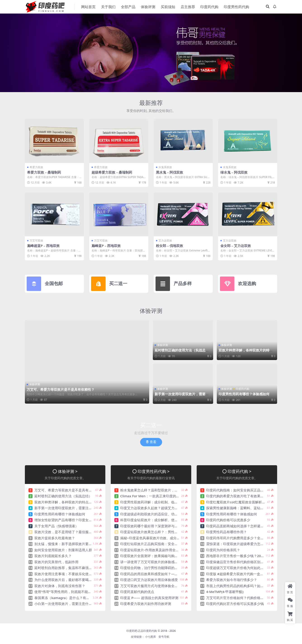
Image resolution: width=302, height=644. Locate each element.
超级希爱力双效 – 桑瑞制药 (112, 172)
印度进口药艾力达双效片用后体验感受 (149, 579)
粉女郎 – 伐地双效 (170, 246)
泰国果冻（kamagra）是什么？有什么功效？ (69, 597)
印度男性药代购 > (154, 471)
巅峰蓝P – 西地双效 (106, 246)
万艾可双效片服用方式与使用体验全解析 (151, 585)
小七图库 (151, 636)
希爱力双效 (36, 167)
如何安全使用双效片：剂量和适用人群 (63, 549)
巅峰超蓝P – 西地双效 (44, 246)
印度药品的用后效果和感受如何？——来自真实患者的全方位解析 (169, 573)
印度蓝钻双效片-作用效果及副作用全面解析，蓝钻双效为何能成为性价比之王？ (180, 549)
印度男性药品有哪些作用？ (226, 532)
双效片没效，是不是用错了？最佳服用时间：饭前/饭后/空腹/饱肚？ (85, 532)
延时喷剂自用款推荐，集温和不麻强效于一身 (68, 567)
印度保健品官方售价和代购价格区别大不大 (238, 561)
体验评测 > (68, 471)
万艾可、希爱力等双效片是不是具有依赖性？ (61, 389)
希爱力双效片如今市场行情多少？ (232, 579)
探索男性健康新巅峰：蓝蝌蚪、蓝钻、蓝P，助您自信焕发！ (251, 508)
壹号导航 (164, 636)
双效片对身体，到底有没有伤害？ (60, 585)
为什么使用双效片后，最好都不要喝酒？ (65, 579)
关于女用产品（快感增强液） (56, 525)
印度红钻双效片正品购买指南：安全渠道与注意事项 (159, 544)
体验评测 (151, 310)
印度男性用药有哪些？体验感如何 (244, 394)
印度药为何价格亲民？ (223, 549)
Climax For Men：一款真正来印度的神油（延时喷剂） (162, 496)
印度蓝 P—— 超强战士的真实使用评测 (149, 597)
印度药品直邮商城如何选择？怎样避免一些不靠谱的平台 (249, 525)
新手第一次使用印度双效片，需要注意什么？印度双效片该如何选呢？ (182, 396)
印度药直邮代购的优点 (137, 591)
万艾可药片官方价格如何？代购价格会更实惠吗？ (243, 597)
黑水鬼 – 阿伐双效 (170, 172)
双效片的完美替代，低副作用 (56, 561)
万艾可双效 (36, 241)
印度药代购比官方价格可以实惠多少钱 (235, 603)
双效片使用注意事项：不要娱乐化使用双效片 (68, 573)
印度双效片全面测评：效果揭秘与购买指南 (152, 556)
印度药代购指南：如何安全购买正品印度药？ (240, 490)
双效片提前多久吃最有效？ (55, 537)
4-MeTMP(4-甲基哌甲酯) (225, 591)
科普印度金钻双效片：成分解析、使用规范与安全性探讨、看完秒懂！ (173, 520)
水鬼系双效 (165, 167)
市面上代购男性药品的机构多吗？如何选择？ (240, 585)
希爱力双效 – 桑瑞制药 (44, 172)
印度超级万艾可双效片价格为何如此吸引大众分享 (243, 567)
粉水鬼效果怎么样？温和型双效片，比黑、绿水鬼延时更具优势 (168, 490)
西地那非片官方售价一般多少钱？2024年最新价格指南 (247, 556)
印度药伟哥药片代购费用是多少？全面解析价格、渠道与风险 (252, 537)
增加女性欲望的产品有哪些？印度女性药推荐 (68, 520)
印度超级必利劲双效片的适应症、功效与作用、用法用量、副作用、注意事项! (178, 514)
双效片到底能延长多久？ (53, 556)
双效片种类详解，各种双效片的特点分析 (246, 352)
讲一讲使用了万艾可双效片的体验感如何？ (152, 561)
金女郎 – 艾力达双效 (236, 246)
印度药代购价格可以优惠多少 (228, 520)
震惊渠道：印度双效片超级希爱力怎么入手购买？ (243, 544)
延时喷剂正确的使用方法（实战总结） (180, 352)
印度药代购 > (239, 471)
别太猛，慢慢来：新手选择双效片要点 (63, 544)
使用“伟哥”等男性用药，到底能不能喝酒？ (66, 591)
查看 (151, 442)
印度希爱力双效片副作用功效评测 (146, 603)
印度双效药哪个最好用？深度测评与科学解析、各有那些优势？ (168, 525)
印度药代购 (243, 389)
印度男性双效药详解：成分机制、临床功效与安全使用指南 (164, 502)
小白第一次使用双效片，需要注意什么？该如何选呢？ (75, 603)
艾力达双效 (165, 241)
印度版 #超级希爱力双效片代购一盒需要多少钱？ (243, 573)
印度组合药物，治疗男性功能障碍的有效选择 (154, 567)
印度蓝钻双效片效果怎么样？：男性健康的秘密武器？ (161, 532)
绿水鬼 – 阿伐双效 (234, 172)
